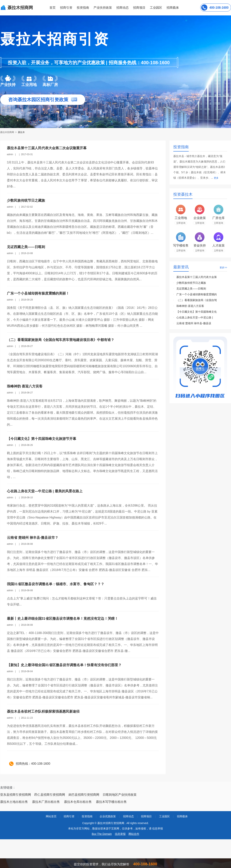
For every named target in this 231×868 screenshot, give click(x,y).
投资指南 (83, 8)
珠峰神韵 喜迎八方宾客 (25, 386)
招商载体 (182, 816)
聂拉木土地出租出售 (14, 802)
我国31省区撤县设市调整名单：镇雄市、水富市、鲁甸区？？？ (56, 584)
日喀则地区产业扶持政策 (120, 795)
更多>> (223, 268)
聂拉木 (21, 132)
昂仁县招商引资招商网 (50, 795)
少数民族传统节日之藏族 (26, 200)
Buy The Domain (102, 834)
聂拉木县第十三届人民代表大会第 (197, 277)
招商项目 (139, 8)
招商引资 (66, 8)
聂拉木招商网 (7, 132)
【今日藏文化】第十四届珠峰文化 (197, 312)
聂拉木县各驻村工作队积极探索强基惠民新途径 (43, 711)
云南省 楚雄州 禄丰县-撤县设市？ (33, 538)
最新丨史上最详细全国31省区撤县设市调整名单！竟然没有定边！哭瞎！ (63, 619)
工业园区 (156, 8)
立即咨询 (181, 223)
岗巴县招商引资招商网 (84, 795)
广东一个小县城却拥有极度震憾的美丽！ (38, 293)
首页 (53, 8)
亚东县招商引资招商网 (16, 795)
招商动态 (123, 8)
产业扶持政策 (103, 8)
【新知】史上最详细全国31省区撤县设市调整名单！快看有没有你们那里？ (64, 665)
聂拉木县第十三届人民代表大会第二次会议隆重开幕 (47, 148)
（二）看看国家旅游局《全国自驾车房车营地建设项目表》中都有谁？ (61, 340)
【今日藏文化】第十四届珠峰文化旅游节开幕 (42, 439)
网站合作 (134, 834)
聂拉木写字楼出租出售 (111, 802)
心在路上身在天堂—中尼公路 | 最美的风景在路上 (45, 491)
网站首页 (51, 816)
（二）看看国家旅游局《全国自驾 (197, 300)
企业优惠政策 (108, 816)
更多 (216, 178)
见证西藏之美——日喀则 (26, 247)
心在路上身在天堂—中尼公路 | (195, 317)
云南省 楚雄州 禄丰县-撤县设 (194, 323)
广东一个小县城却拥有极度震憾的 (197, 294)
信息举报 (120, 834)
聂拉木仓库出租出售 (78, 802)
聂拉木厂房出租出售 (46, 802)
